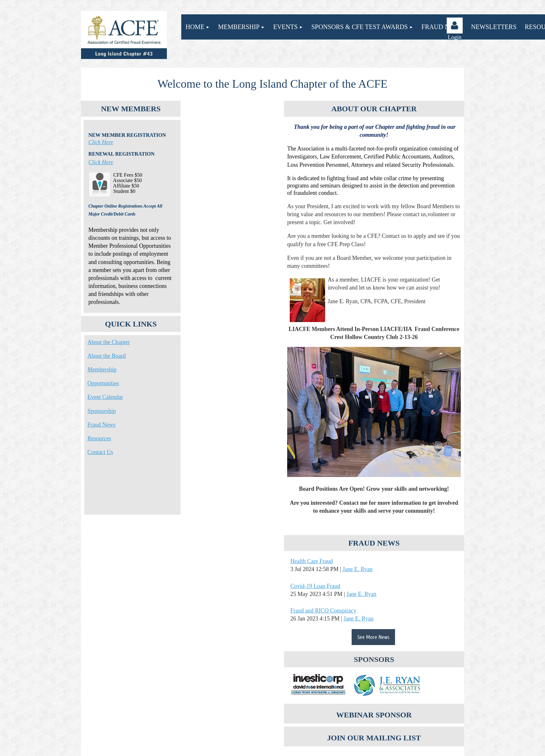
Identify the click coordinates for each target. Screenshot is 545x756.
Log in (455, 26)
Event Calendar (105, 397)
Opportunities (103, 383)
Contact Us (100, 452)
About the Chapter (109, 342)
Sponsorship (102, 411)
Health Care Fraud (312, 561)
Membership (102, 370)
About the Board (107, 356)
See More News (373, 637)
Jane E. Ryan (358, 569)
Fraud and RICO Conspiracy (323, 611)
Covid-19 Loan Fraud (315, 586)
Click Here (101, 142)
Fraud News (101, 425)
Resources (99, 438)
